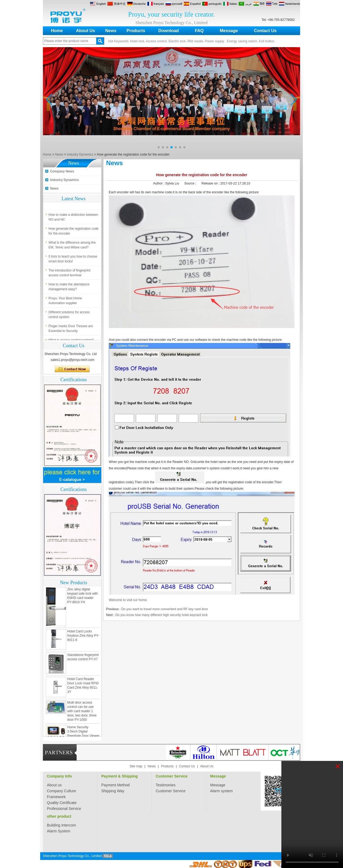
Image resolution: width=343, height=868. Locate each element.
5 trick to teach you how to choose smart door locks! (73, 260)
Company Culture (61, 791)
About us (54, 785)
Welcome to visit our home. (128, 600)
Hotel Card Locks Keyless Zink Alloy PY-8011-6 (83, 637)
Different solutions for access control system (69, 316)
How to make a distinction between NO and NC (73, 218)
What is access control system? (71, 202)
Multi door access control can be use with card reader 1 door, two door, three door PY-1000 (82, 712)
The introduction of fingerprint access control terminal (69, 274)
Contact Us (265, 31)
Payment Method (115, 785)
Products (136, 31)
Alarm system (221, 791)
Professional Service (64, 809)
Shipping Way (113, 791)
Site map (136, 766)
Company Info (59, 776)
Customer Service (172, 776)
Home (57, 31)
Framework (56, 797)
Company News (62, 171)
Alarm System (59, 831)
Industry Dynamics (80, 154)
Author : (159, 183)
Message (229, 31)
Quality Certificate (62, 803)
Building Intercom (61, 825)
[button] (159, 147)
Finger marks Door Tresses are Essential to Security (71, 330)
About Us (85, 31)
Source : (191, 183)
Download (169, 31)
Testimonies (166, 785)
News (111, 31)
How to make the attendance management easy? (69, 288)
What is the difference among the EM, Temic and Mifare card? (72, 246)
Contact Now (72, 369)
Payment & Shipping (120, 776)
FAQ (199, 31)
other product (59, 816)
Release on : (211, 183)
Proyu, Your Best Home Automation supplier (65, 302)
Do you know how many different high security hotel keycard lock (162, 615)
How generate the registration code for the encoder (74, 232)
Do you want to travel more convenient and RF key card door (165, 609)
